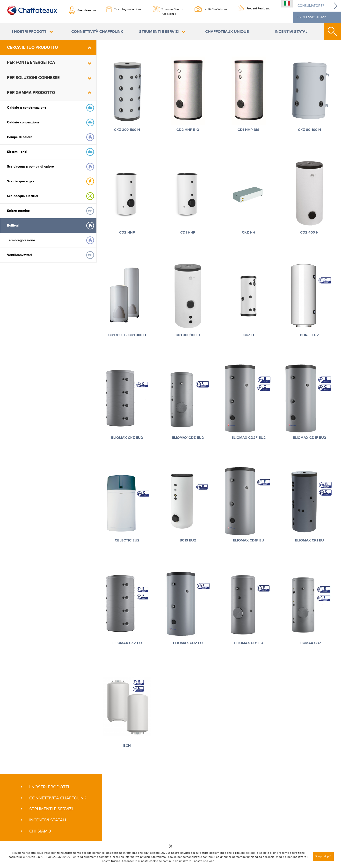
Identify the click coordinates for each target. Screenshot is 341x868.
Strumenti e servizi (159, 32)
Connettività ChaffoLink (97, 32)
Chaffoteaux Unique (227, 32)
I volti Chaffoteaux (216, 9)
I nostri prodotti (30, 32)
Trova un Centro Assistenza (172, 11)
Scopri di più (323, 856)
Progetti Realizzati (258, 8)
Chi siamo (40, 831)
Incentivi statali (292, 32)
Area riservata (87, 10)
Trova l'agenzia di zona (129, 9)
